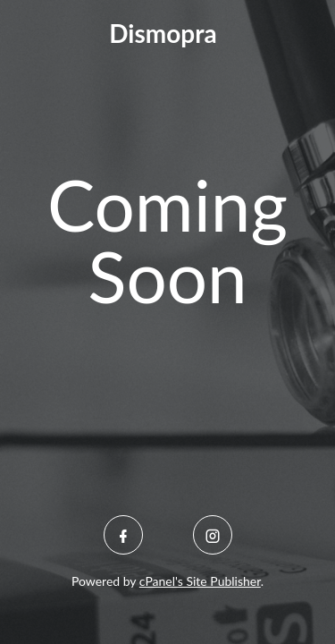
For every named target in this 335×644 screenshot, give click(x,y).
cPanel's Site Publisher (200, 581)
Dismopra (163, 33)
